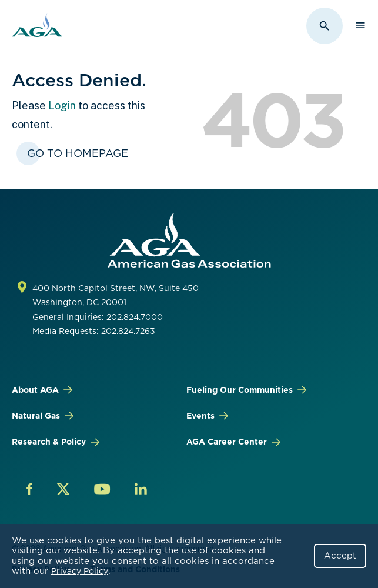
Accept (340, 556)
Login (62, 106)
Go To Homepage (78, 153)
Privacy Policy (80, 571)
